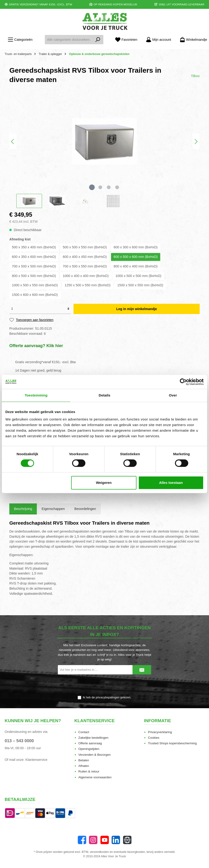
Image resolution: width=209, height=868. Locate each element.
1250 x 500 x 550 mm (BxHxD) (88, 285)
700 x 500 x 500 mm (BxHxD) (34, 266)
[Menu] (20, 40)
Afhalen (84, 766)
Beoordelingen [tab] (85, 509)
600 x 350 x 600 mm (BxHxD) (34, 257)
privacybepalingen (108, 697)
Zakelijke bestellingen (93, 738)
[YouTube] (105, 840)
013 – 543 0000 (19, 741)
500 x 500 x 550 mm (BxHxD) (85, 247)
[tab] (23, 509)
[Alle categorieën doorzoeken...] (69, 40)
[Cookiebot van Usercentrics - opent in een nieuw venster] (183, 382)
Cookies (154, 738)
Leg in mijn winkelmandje (136, 309)
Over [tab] (173, 395)
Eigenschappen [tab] (53, 509)
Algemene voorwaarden (95, 777)
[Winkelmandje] (192, 40)
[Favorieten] (126, 40)
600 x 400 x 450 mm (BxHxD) (85, 257)
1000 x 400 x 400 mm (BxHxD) (86, 276)
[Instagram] (93, 840)
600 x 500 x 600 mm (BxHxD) (136, 257)
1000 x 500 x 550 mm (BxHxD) (35, 285)
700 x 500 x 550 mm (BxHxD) (85, 266)
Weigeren (104, 483)
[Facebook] (82, 840)
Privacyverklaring (160, 732)
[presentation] (104, 685)
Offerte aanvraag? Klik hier (36, 346)
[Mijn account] (158, 40)
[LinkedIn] (116, 840)
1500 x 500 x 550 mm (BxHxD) (140, 285)
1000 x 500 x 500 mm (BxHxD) (138, 276)
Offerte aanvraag (90, 743)
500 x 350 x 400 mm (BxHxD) (34, 247)
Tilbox (195, 76)
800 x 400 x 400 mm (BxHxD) (136, 266)
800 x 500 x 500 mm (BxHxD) (34, 276)
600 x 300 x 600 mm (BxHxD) (136, 247)
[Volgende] (196, 142)
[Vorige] (13, 142)
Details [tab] (104, 395)
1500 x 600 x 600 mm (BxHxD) (35, 295)
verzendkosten (99, 852)
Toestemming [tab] (36, 395)
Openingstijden (89, 749)
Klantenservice (36, 760)
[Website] (127, 840)
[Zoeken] (98, 40)
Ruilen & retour (89, 771)
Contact (84, 732)
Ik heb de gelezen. (107, 697)
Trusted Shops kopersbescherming (172, 743)
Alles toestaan (171, 483)
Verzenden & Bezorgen (95, 755)
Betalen (84, 760)
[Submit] (142, 670)
